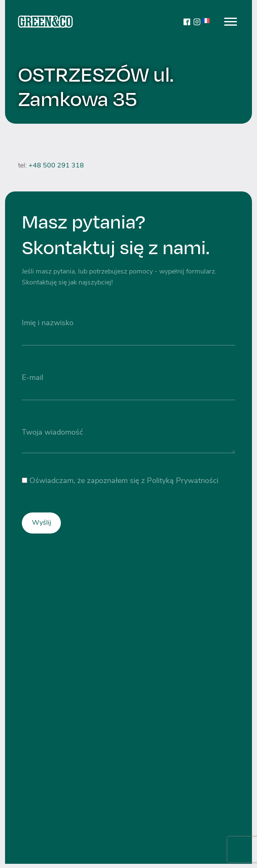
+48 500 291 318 (56, 166)
